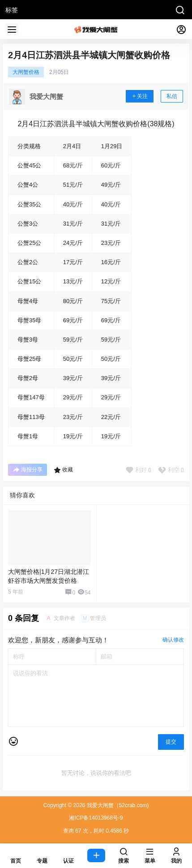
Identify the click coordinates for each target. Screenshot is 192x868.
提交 (171, 742)
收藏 (63, 470)
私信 (172, 96)
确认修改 (173, 640)
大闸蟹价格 (26, 72)
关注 (140, 96)
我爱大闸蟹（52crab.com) (117, 805)
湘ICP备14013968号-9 (96, 818)
